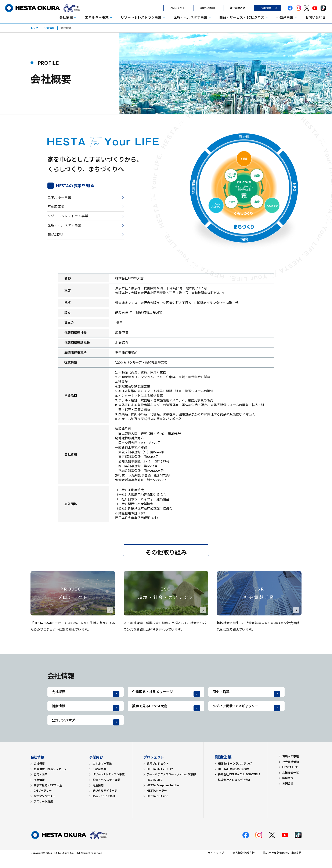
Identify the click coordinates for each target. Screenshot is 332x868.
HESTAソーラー (157, 803)
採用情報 (266, 8)
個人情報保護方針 (243, 865)
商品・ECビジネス (104, 808)
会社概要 (59, 694)
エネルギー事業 (97, 17)
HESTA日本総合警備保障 (233, 781)
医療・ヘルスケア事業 (190, 17)
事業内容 (98, 769)
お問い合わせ (315, 17)
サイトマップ (216, 865)
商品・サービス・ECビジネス (242, 17)
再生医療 (98, 797)
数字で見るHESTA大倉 (152, 712)
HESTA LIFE (155, 792)
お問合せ (288, 796)
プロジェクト (177, 8)
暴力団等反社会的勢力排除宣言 (282, 865)
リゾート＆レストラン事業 (141, 17)
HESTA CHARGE (158, 808)
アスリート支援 (43, 814)
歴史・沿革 (222, 694)
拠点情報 (59, 712)
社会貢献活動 (237, 8)
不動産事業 (285, 17)
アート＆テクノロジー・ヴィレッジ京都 (171, 786)
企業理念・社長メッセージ (155, 694)
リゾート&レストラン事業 (109, 786)
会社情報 (66, 17)
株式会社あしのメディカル (234, 792)
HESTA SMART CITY (160, 781)
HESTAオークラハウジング (235, 776)
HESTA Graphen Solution (164, 797)
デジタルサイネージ (105, 803)
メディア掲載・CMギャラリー (238, 712)
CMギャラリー (43, 803)
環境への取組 (207, 8)
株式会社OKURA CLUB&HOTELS (239, 786)
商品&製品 (55, 235)
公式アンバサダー (67, 730)
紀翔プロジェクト (158, 776)
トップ (35, 28)
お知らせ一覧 (290, 785)
